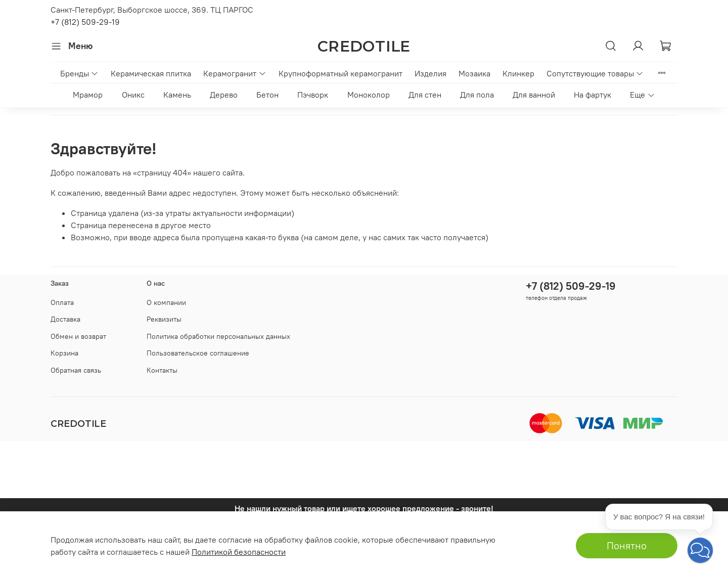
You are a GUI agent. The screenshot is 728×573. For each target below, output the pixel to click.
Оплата (62, 302)
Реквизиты (164, 319)
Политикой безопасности (239, 552)
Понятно (627, 545)
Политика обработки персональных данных (218, 336)
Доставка (65, 319)
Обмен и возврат (78, 336)
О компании (166, 302)
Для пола (477, 95)
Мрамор (88, 95)
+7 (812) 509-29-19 (85, 22)
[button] (700, 550)
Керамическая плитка (151, 73)
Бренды (79, 73)
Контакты (162, 370)
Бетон (267, 95)
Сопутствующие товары (595, 73)
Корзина (64, 353)
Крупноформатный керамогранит (340, 73)
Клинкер (518, 73)
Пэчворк (313, 95)
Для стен (425, 95)
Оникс (133, 95)
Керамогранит (235, 73)
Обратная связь (76, 370)
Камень (177, 95)
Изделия (430, 73)
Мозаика (474, 73)
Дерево (224, 95)
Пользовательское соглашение (198, 353)
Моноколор (369, 95)
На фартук (593, 95)
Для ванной (534, 95)
